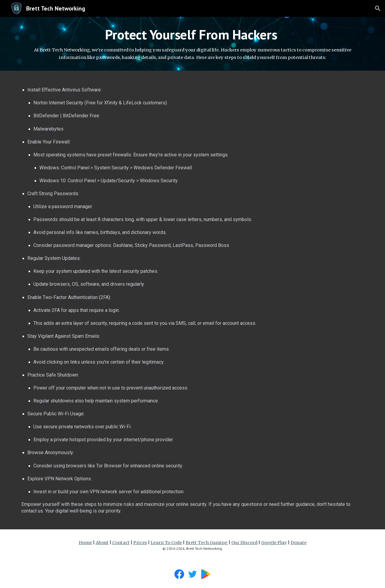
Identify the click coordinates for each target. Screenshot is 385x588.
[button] (378, 8)
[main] (192, 44)
